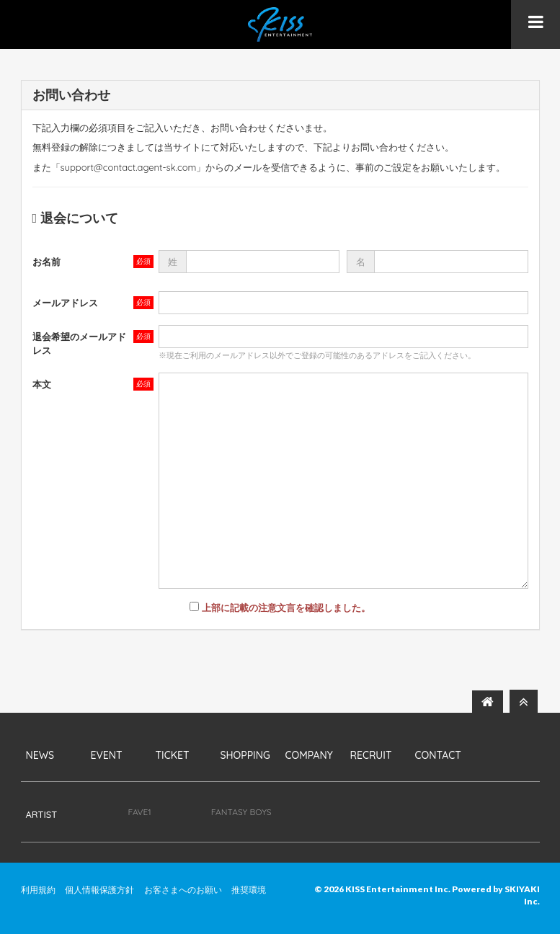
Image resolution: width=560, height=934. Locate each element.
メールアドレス (65, 303)
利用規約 (38, 890)
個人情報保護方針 (99, 890)
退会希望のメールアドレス (79, 343)
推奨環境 (249, 890)
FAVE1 (140, 812)
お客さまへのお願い (183, 890)
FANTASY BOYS (241, 812)
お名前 (46, 262)
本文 (42, 384)
